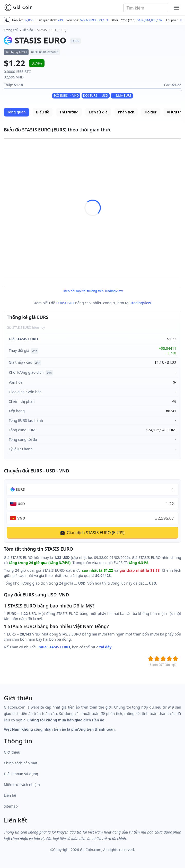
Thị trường (69, 112)
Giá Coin (18, 7)
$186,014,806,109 (150, 20)
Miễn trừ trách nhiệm (22, 785)
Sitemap (11, 806)
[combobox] (146, 8)
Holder (151, 112)
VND (21, 518)
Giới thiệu (12, 752)
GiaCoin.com (90, 850)
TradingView (141, 303)
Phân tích (126, 112)
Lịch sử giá (98, 112)
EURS (20, 489)
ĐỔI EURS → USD (96, 96)
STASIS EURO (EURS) (52, 30)
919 (61, 20)
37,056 (29, 20)
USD (21, 504)
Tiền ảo (28, 30)
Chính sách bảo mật (21, 763)
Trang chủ (11, 30)
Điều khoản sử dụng (21, 774)
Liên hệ (10, 795)
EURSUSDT (65, 303)
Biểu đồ (43, 112)
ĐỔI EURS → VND (66, 96)
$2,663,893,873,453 (94, 20)
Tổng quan (16, 112)
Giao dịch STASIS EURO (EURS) (92, 533)
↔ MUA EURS (122, 96)
